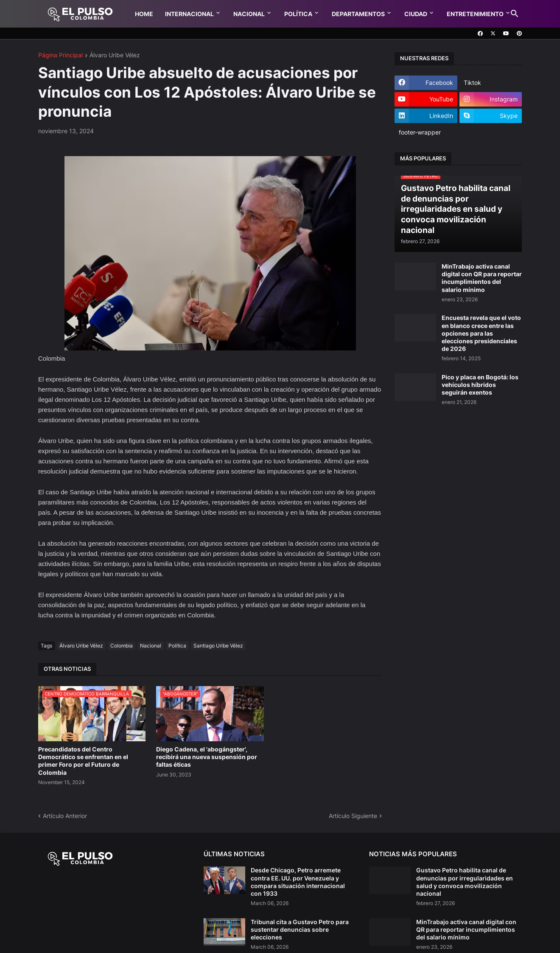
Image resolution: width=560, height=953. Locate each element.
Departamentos (358, 14)
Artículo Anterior (65, 816)
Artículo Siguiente (353, 816)
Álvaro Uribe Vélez (115, 55)
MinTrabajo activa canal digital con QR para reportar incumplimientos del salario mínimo (482, 278)
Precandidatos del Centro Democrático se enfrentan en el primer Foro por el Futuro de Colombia (83, 761)
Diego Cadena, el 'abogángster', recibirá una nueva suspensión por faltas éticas (207, 757)
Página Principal (60, 55)
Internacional (189, 14)
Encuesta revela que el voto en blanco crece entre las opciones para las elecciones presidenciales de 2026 (481, 333)
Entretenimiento (475, 14)
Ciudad (416, 14)
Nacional (249, 14)
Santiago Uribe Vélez (218, 646)
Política (298, 14)
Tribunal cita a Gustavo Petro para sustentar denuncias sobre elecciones (300, 929)
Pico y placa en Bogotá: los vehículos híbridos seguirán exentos (480, 385)
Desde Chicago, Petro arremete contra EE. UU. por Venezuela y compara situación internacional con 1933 (298, 882)
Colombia (122, 646)
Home (144, 14)
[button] (515, 14)
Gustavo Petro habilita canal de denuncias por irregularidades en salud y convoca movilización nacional (465, 882)
